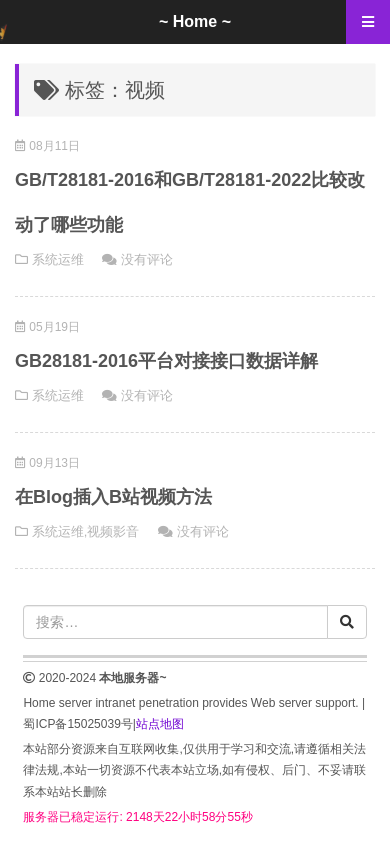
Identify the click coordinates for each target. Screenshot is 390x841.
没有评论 (147, 259)
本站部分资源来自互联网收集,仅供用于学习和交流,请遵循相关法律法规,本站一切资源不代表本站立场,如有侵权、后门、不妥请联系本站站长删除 (194, 770)
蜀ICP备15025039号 (77, 724)
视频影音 (113, 531)
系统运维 (58, 259)
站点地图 (160, 724)
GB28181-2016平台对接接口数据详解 (166, 361)
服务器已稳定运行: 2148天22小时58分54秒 (137, 817)
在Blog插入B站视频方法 (113, 497)
